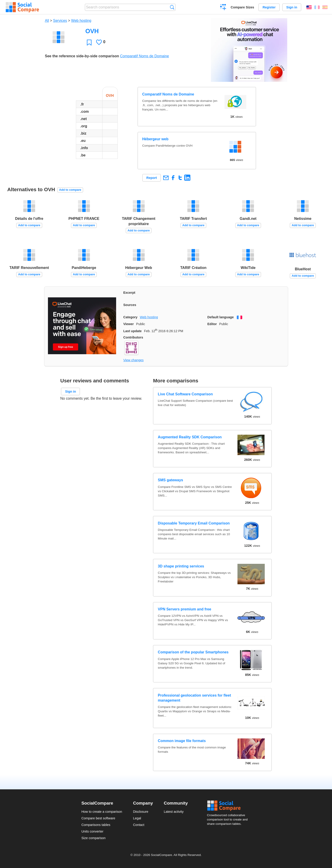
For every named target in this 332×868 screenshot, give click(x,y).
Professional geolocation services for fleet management (195, 698)
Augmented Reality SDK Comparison (190, 437)
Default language (221, 317)
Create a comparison (223, 8)
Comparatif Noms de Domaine (144, 56)
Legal (137, 818)
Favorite (89, 42)
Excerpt (129, 293)
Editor (212, 324)
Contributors (133, 337)
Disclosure (141, 812)
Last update (133, 331)
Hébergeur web (155, 139)
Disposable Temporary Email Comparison (194, 523)
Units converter (92, 831)
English (309, 7)
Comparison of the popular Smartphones (193, 652)
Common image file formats (182, 741)
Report (152, 178)
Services (60, 21)
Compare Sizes (242, 7)
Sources (130, 305)
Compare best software (98, 818)
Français (317, 7)
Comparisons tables (96, 825)
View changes (134, 360)
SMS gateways (171, 480)
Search (172, 7)
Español (325, 7)
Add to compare (70, 190)
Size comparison (93, 838)
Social (229, 806)
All (47, 21)
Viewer (129, 324)
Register (269, 7)
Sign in (292, 7)
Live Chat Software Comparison (185, 394)
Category (130, 317)
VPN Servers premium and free (185, 609)
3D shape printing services (181, 566)
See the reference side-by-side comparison (82, 56)
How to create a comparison (102, 812)
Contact (139, 825)
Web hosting (81, 21)
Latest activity (174, 812)
